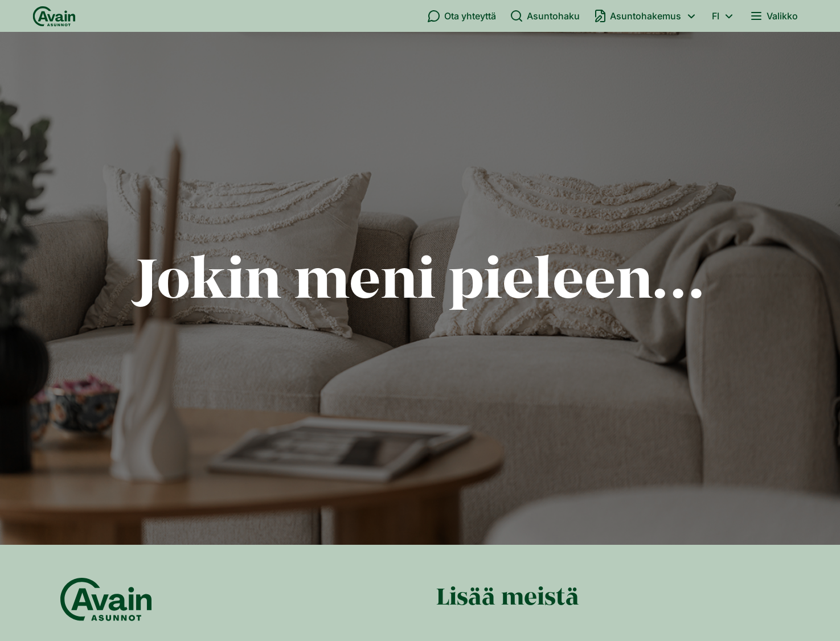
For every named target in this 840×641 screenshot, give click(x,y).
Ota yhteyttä (462, 16)
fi (724, 16)
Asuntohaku (545, 16)
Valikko (774, 16)
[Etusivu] (54, 16)
